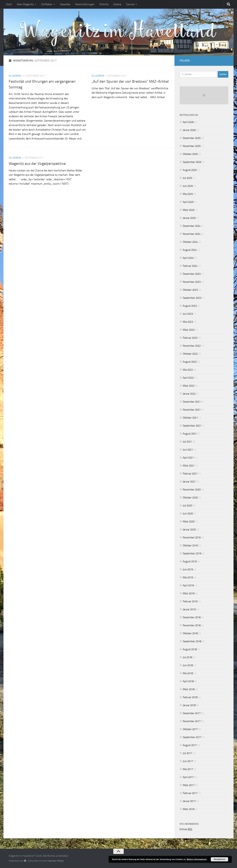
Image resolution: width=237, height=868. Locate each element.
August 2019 (190, 561)
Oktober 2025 (190, 154)
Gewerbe (65, 4)
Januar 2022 (189, 394)
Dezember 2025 (192, 138)
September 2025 (192, 162)
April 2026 (188, 122)
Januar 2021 (189, 482)
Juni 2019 (188, 569)
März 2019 (189, 593)
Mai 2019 (188, 577)
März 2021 (189, 466)
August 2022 (190, 362)
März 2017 (189, 785)
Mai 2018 (188, 673)
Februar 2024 (190, 266)
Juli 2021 (187, 442)
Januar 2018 (189, 705)
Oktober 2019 (190, 545)
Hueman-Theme (56, 861)
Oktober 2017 (190, 729)
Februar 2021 (190, 474)
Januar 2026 (189, 130)
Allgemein (15, 76)
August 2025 (190, 170)
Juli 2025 (187, 178)
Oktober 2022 (190, 354)
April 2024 (188, 258)
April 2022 (188, 378)
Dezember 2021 (192, 402)
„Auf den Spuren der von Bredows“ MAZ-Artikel (130, 81)
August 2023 (190, 306)
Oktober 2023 (190, 290)
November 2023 (192, 282)
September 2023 (192, 298)
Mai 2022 (188, 370)
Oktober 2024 (190, 242)
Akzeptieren (219, 859)
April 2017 (188, 777)
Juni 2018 (188, 665)
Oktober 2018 (190, 633)
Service (130, 4)
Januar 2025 (189, 218)
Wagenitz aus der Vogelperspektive (37, 164)
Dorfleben (47, 4)
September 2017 (192, 737)
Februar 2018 (190, 697)
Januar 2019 (189, 609)
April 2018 (188, 681)
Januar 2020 (189, 530)
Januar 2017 (189, 801)
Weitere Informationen (197, 859)
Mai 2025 (188, 194)
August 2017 (190, 745)
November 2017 (192, 721)
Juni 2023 (188, 314)
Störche (104, 4)
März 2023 (189, 330)
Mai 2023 (188, 322)
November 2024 (192, 234)
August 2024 (190, 250)
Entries (186, 829)
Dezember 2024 (192, 226)
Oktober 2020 (190, 498)
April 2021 (188, 458)
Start (9, 4)
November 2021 (192, 410)
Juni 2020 (188, 514)
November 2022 (192, 346)
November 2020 (192, 490)
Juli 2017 (187, 753)
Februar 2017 (190, 793)
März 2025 (189, 210)
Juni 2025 (188, 186)
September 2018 (192, 641)
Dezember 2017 (192, 713)
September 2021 (192, 426)
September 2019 (192, 553)
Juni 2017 (188, 761)
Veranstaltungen (85, 4)
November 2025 (192, 146)
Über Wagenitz (25, 4)
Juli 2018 (187, 657)
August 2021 (190, 434)
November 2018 (192, 625)
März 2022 (189, 386)
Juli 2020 (187, 506)
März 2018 (189, 689)
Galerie (117, 4)
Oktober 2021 (190, 418)
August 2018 (190, 649)
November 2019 (192, 538)
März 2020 (189, 522)
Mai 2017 (188, 769)
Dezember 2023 (192, 274)
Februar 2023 (190, 338)
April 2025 (188, 202)
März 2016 (189, 809)
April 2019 (188, 585)
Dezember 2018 (192, 617)
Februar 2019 (190, 601)
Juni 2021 (188, 450)
